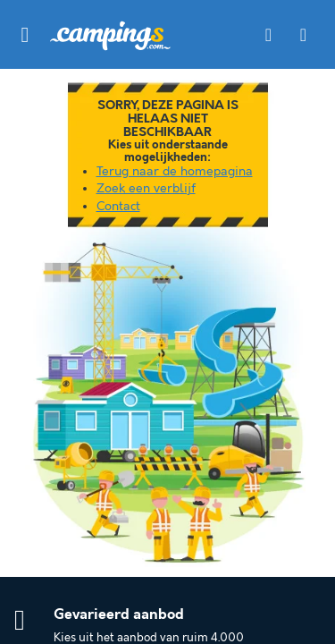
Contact (118, 207)
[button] (25, 35)
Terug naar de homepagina (175, 172)
